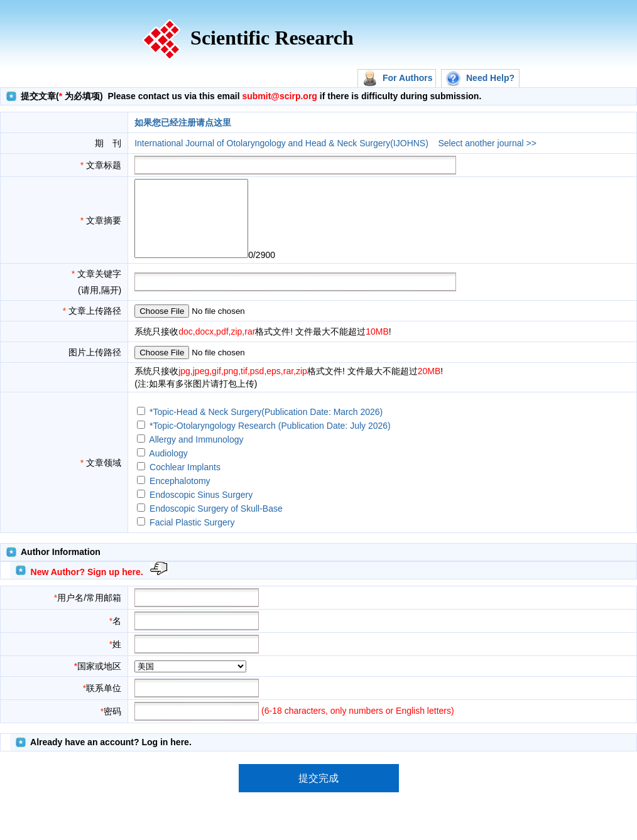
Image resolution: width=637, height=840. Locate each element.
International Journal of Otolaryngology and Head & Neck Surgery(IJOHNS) (281, 143)
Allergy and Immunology (196, 455)
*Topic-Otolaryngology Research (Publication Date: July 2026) (270, 441)
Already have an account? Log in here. (111, 757)
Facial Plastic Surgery (192, 537)
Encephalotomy (180, 496)
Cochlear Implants (185, 482)
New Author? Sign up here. (87, 587)
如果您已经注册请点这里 (183, 122)
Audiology (168, 468)
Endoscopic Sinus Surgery (201, 510)
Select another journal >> (487, 143)
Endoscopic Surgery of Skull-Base (216, 524)
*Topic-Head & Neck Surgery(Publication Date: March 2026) (266, 427)
